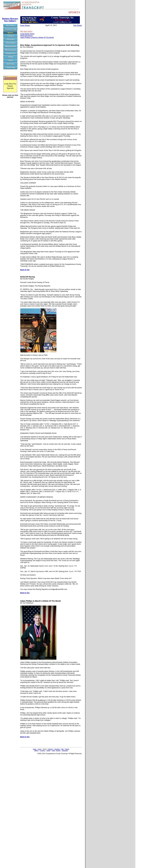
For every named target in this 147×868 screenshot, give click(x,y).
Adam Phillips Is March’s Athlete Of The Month (37, 37)
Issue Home (25, 25)
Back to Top (25, 270)
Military (36, 751)
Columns (43, 751)
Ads (62, 749)
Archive (58, 751)
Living (39, 749)
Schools (50, 749)
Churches (57, 749)
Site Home (78, 25)
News (35, 749)
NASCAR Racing (26, 36)
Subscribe (65, 751)
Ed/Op (48, 751)
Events (67, 749)
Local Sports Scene (27, 34)
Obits (53, 751)
